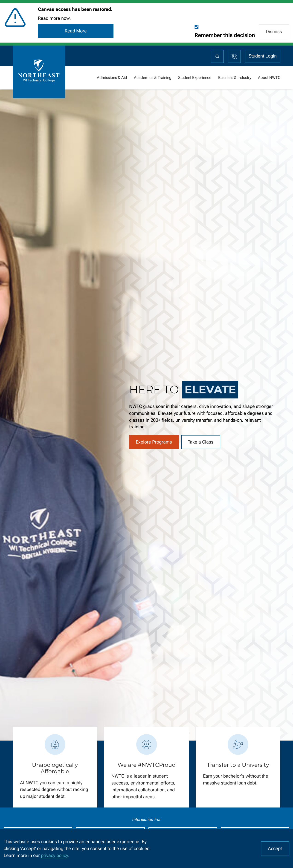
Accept (275, 849)
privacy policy (55, 855)
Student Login (263, 56)
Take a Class (201, 442)
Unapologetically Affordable (55, 768)
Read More (76, 31)
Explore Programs (154, 442)
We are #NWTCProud (147, 765)
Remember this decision (225, 35)
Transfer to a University (238, 765)
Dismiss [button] (274, 32)
